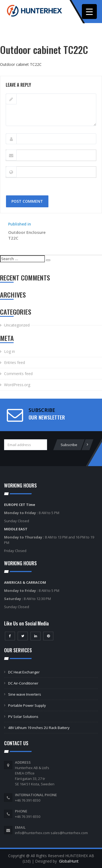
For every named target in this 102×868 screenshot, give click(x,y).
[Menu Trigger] (89, 12)
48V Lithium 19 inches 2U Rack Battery (39, 728)
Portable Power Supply (27, 705)
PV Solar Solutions (23, 717)
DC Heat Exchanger (24, 672)
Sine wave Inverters (25, 694)
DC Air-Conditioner (23, 683)
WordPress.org (17, 385)
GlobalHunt (69, 861)
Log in (10, 351)
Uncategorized (17, 325)
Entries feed (15, 362)
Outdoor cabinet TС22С (21, 64)
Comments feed (18, 374)
